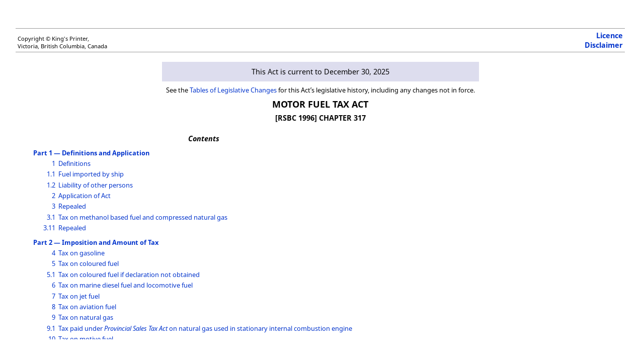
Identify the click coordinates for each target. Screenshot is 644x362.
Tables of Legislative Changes (233, 90)
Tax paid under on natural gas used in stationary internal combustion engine (205, 328)
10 (52, 339)
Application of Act (85, 196)
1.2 (51, 185)
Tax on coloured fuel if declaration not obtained (129, 275)
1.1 (51, 174)
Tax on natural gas (86, 317)
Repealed (72, 206)
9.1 (51, 328)
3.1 (51, 217)
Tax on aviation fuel (87, 307)
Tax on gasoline (82, 253)
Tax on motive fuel (86, 339)
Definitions (74, 163)
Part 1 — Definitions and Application (91, 153)
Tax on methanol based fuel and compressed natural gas (143, 217)
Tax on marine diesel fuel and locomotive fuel (126, 285)
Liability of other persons (96, 185)
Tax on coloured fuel (89, 263)
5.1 (51, 275)
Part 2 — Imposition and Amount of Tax (96, 242)
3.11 (49, 228)
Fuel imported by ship (91, 174)
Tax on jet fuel (79, 296)
